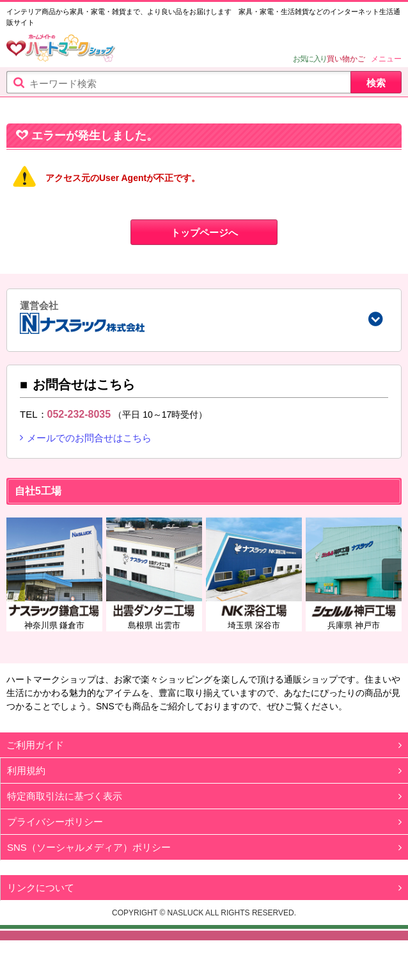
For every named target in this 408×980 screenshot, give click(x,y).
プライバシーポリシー (55, 837)
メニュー (386, 59)
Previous (16, 590)
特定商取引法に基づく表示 (65, 811)
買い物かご (346, 59)
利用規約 (26, 786)
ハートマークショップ (61, 50)
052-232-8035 (79, 429)
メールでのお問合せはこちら (89, 453)
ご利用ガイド (35, 760)
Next (391, 590)
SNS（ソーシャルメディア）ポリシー (89, 863)
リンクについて (41, 903)
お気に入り (310, 59)
